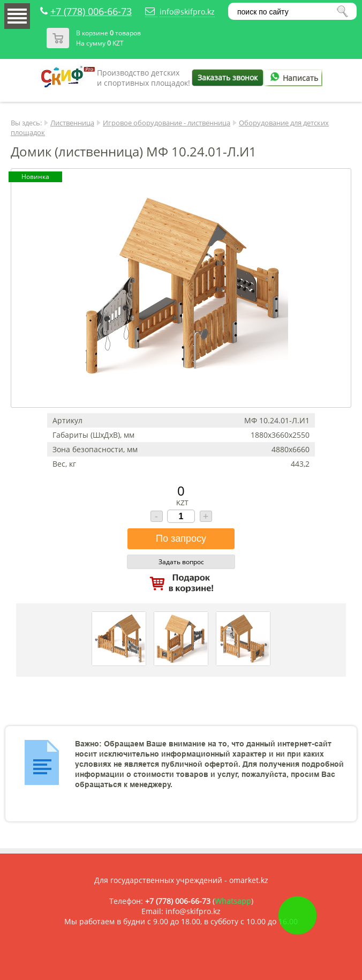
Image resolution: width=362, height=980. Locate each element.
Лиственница (72, 123)
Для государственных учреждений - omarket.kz (181, 880)
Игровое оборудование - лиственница (167, 123)
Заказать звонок (228, 77)
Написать (292, 78)
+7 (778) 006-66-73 (91, 11)
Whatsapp (233, 901)
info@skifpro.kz (187, 12)
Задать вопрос (181, 562)
